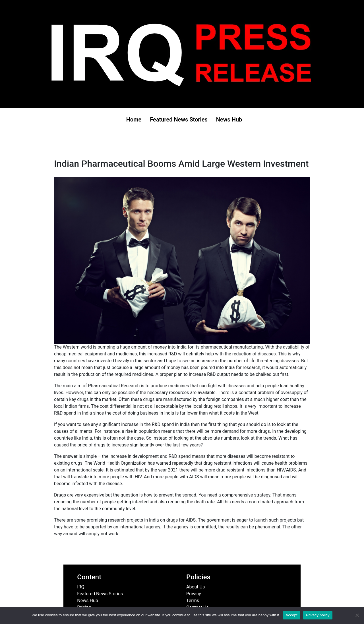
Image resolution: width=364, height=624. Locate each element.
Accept (292, 615)
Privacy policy (318, 615)
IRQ (81, 587)
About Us (196, 587)
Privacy (194, 594)
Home (134, 120)
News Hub (229, 120)
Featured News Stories (179, 120)
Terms (193, 601)
